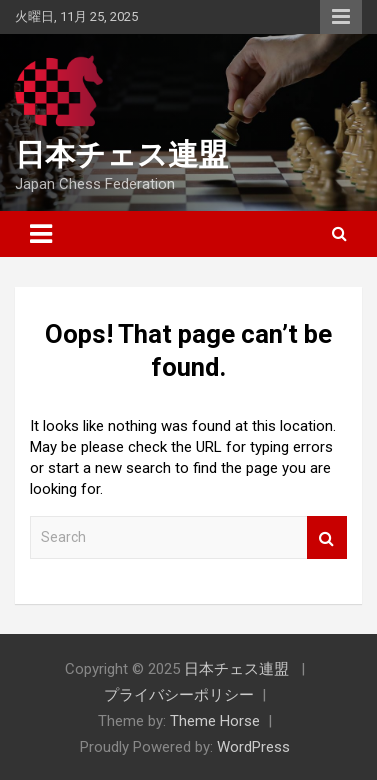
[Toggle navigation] (41, 234)
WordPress (253, 747)
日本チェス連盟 (121, 154)
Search (327, 537)
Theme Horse (215, 721)
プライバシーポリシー (179, 695)
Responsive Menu (341, 17)
